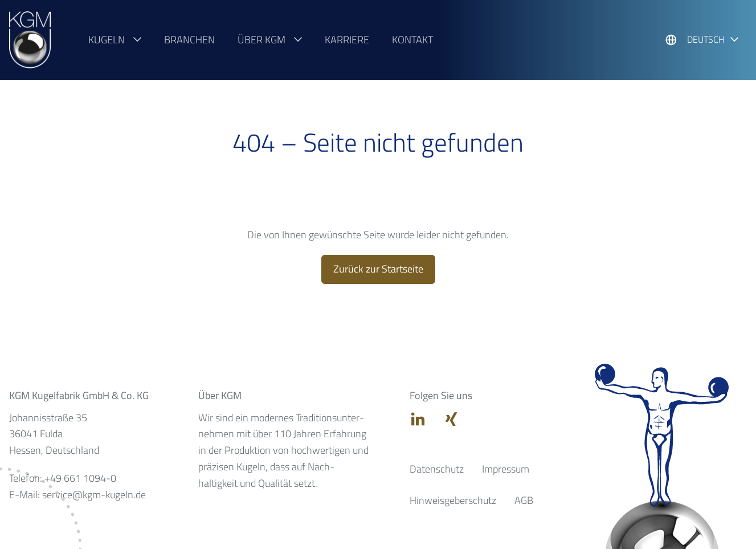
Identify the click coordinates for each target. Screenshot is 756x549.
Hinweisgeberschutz (453, 500)
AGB (524, 500)
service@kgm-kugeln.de (94, 495)
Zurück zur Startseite (378, 269)
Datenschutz (437, 469)
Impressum (506, 469)
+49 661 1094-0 (80, 478)
